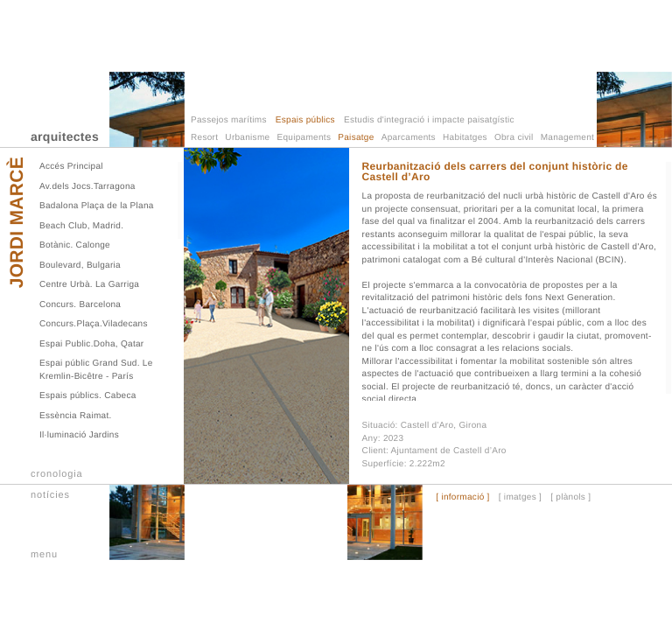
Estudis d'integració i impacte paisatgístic (429, 120)
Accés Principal (71, 167)
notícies (50, 495)
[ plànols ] (570, 498)
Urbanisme (247, 138)
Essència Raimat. (76, 416)
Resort (204, 138)
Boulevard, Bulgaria (80, 266)
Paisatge (356, 138)
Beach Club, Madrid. (81, 226)
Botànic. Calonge (75, 245)
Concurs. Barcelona (80, 305)
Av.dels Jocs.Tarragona (87, 187)
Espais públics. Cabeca (88, 396)
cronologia (57, 474)
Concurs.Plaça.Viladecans (94, 324)
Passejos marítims (229, 120)
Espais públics (305, 120)
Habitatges (465, 138)
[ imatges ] (520, 498)
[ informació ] (462, 498)
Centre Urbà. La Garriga (89, 285)
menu (44, 555)
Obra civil (514, 138)
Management (567, 138)
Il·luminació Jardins (79, 435)
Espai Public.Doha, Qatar (91, 344)
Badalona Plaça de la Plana (97, 206)
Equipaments (304, 138)
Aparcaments (409, 138)
